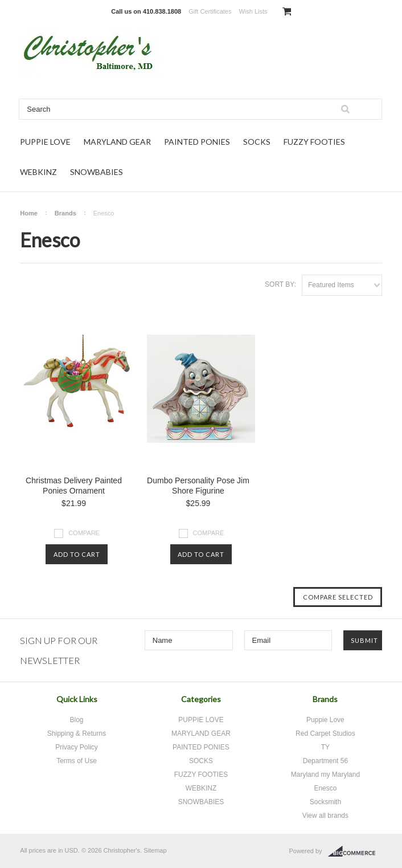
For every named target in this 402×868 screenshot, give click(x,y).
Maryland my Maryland (325, 775)
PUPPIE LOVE (45, 142)
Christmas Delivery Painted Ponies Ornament (74, 486)
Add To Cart (77, 554)
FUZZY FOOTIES (314, 142)
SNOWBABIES (97, 172)
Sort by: (280, 284)
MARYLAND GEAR (117, 142)
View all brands (325, 816)
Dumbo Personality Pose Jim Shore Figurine (198, 486)
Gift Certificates (210, 11)
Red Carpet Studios (325, 733)
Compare (84, 533)
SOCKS (257, 142)
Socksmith (325, 802)
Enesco (325, 788)
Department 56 (325, 761)
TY (325, 747)
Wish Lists (253, 11)
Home (29, 213)
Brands (65, 213)
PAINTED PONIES (197, 142)
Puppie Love (325, 720)
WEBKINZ (38, 172)
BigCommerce (355, 851)
